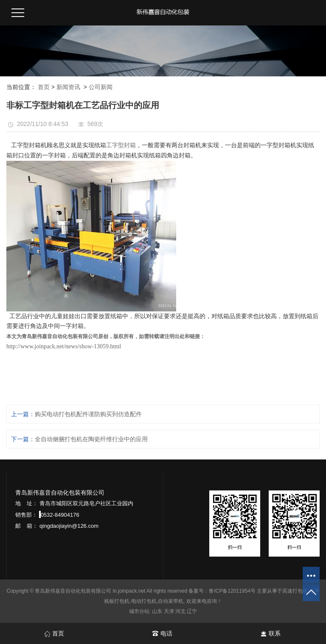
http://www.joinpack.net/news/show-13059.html (64, 346)
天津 (169, 611)
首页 (44, 87)
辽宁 (192, 611)
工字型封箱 (121, 145)
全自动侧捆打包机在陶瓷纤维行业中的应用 (91, 439)
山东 (157, 611)
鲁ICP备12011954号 (232, 591)
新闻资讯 (68, 87)
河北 (180, 611)
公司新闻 (101, 87)
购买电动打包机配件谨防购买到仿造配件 (88, 414)
